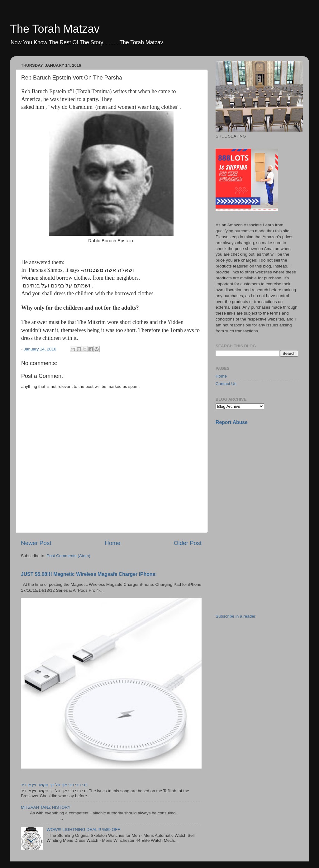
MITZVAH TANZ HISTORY (46, 807)
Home (112, 543)
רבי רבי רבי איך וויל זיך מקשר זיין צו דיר (54, 785)
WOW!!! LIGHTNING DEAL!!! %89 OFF (83, 829)
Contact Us (226, 384)
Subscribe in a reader (236, 616)
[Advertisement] (262, 474)
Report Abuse (232, 422)
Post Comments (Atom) (69, 556)
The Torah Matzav (55, 29)
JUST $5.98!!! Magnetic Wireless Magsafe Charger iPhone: (89, 574)
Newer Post (36, 543)
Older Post (188, 543)
